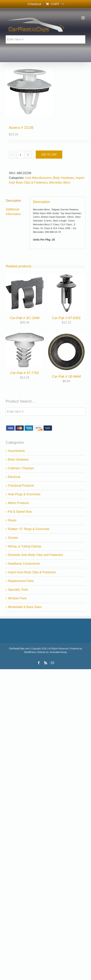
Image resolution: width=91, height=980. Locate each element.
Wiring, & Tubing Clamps (25, 546)
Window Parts (17, 598)
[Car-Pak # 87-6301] (66, 276)
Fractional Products (21, 486)
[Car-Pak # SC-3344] (25, 276)
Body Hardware (64, 178)
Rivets (12, 520)
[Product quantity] (20, 155)
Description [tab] (13, 201)
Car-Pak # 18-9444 (66, 377)
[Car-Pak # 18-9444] (66, 335)
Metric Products (18, 503)
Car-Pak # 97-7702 (25, 373)
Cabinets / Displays (21, 468)
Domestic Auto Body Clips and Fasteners (35, 555)
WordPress (30, 652)
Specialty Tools (18, 590)
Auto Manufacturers (38, 178)
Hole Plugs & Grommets (24, 494)
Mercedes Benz (60, 182)
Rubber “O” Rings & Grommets (29, 529)
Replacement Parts (21, 581)
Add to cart (49, 154)
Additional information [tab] (13, 212)
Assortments (16, 451)
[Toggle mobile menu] (83, 18)
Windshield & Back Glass (25, 607)
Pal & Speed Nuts (20, 512)
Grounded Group (58, 652)
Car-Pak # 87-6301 (66, 318)
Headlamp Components (24, 564)
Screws (13, 538)
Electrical (14, 477)
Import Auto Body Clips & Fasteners (32, 572)
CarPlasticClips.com (19, 649)
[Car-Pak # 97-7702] (25, 335)
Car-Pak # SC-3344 (25, 318)
